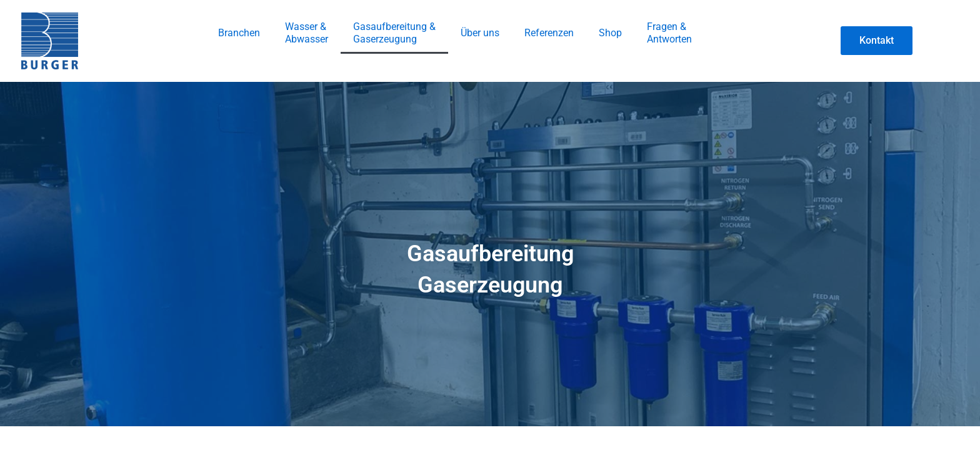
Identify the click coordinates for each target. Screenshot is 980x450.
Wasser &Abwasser (307, 33)
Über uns (480, 33)
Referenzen (549, 33)
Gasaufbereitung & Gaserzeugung (394, 33)
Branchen (239, 33)
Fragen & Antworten (669, 33)
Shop (610, 33)
